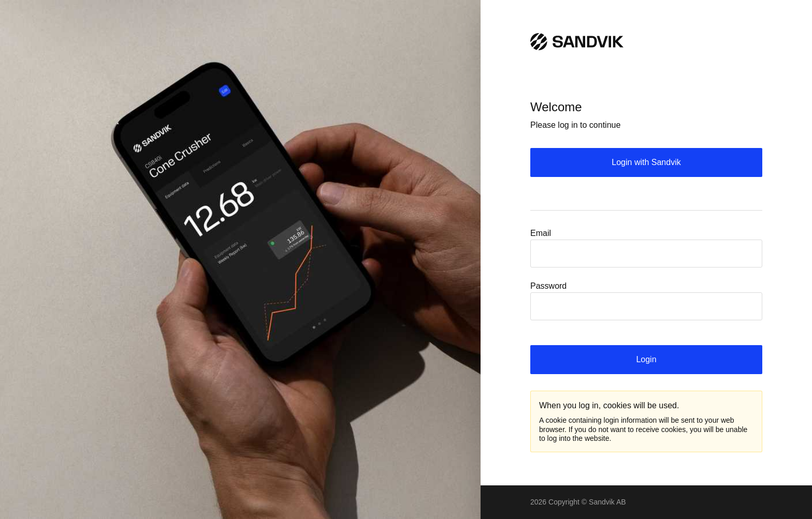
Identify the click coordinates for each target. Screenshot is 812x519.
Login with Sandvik (646, 162)
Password (548, 286)
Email (541, 233)
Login (646, 359)
